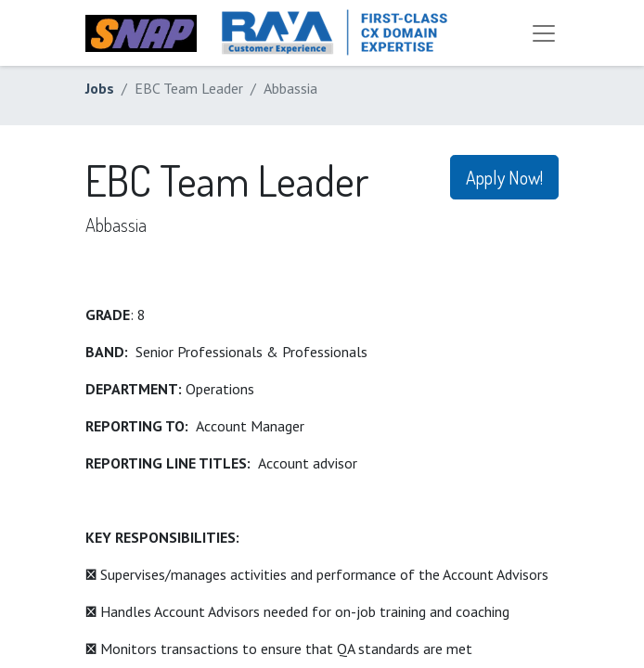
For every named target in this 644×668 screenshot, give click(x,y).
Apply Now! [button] (504, 177)
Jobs (100, 88)
